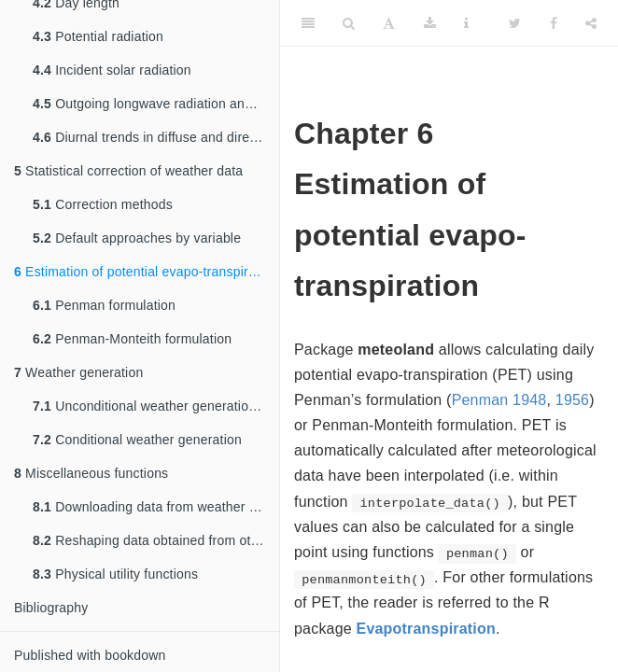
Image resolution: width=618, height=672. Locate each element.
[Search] (349, 23)
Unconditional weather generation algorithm (156, 406)
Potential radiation (98, 36)
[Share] (591, 23)
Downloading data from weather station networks (156, 507)
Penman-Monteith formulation (132, 339)
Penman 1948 (499, 400)
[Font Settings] (389, 23)
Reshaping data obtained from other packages (156, 540)
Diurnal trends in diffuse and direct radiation (156, 137)
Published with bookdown (90, 655)
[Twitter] (515, 23)
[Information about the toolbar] (466, 23)
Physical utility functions (115, 574)
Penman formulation (104, 305)
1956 (572, 400)
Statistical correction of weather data (128, 171)
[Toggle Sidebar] (308, 23)
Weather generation (78, 372)
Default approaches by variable (137, 238)
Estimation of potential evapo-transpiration (146, 272)
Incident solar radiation (112, 70)
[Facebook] (554, 23)
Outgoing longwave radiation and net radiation (156, 104)
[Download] (430, 23)
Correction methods (103, 204)
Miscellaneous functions (91, 473)
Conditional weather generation (137, 440)
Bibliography (51, 608)
